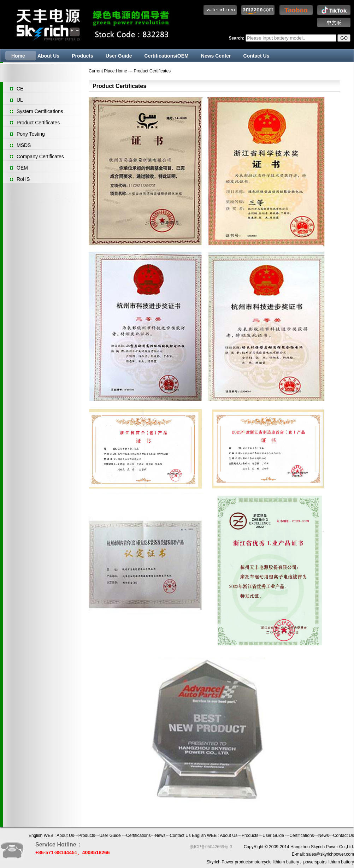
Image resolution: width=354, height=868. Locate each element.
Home (18, 56)
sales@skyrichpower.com (330, 854)
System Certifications (40, 111)
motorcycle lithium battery (275, 862)
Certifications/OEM (167, 56)
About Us (48, 56)
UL (20, 100)
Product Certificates (38, 123)
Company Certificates (40, 157)
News (160, 835)
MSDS (24, 145)
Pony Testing (31, 134)
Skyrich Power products (229, 862)
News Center (216, 56)
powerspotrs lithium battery (329, 862)
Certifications (138, 835)
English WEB (41, 835)
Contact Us (256, 56)
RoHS (23, 179)
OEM (22, 168)
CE (20, 89)
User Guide (119, 56)
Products (82, 56)
